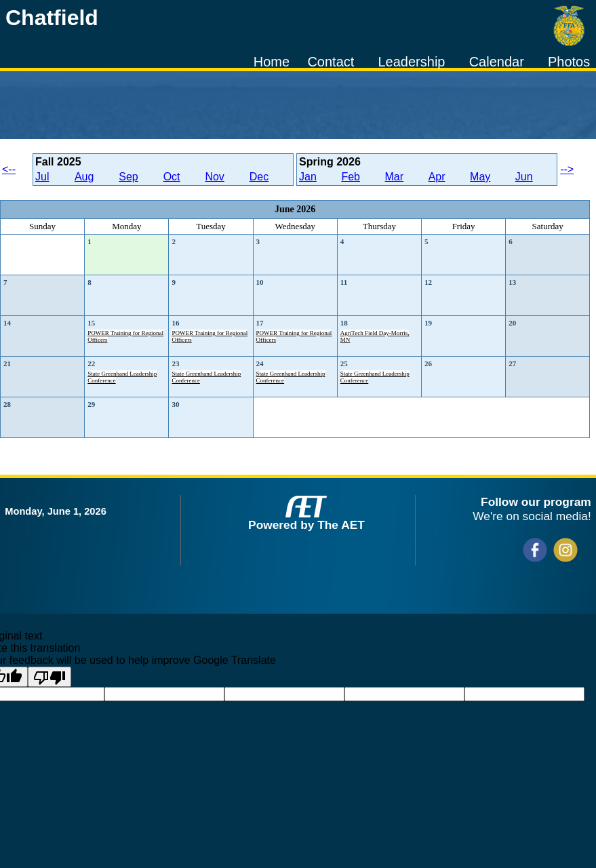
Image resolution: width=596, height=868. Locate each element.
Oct (172, 177)
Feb (351, 177)
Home (272, 62)
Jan (308, 177)
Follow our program (536, 502)
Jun (524, 177)
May (480, 177)
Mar (395, 177)
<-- (9, 169)
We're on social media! (532, 516)
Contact (331, 62)
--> (567, 169)
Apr (437, 177)
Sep (128, 177)
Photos (569, 62)
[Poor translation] (49, 677)
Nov (214, 177)
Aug (84, 177)
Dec (259, 177)
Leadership (412, 62)
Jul (42, 177)
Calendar (497, 62)
